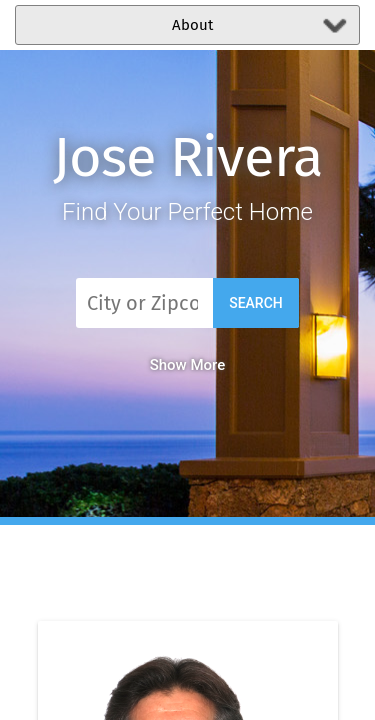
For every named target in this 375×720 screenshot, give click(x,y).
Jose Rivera (187, 157)
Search (256, 303)
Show (188, 365)
